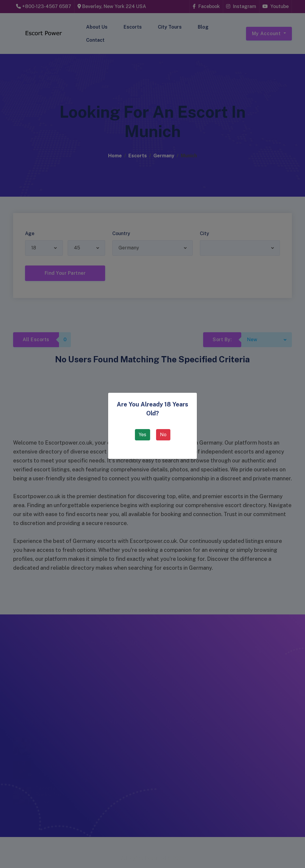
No (163, 435)
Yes (143, 435)
